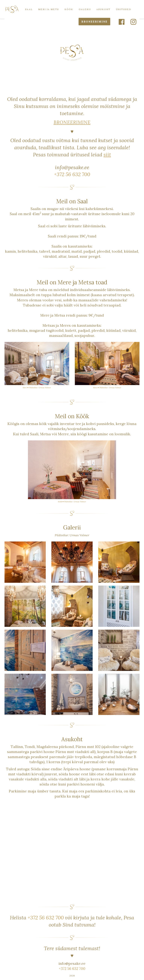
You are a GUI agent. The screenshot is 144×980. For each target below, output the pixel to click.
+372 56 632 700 (72, 174)
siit (107, 155)
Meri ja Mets (49, 9)
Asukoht (103, 9)
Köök (69, 9)
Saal (29, 9)
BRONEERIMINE (94, 22)
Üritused (124, 9)
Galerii (85, 9)
